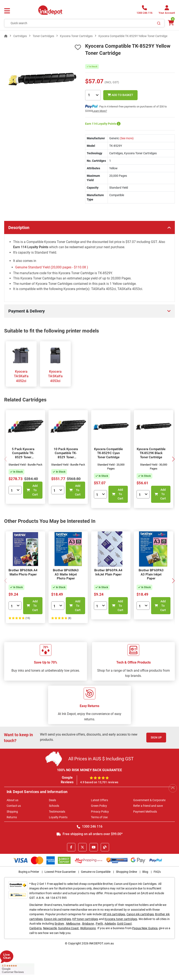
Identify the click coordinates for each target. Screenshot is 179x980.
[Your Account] (167, 11)
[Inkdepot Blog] (105, 847)
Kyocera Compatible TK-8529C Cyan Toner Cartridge (109, 453)
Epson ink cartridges (58, 919)
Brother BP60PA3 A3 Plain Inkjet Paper (151, 574)
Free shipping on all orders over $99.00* (90, 834)
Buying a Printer (29, 872)
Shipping (12, 812)
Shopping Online (126, 872)
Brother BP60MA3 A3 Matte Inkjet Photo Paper (66, 574)
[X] (82, 847)
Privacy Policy (100, 812)
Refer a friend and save (148, 806)
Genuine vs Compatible (96, 872)
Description (19, 228)
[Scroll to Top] (173, 788)
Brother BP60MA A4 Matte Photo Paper (23, 572)
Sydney (59, 924)
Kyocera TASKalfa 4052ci (21, 376)
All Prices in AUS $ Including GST (101, 759)
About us (12, 800)
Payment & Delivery (27, 311)
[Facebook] (71, 847)
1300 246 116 (90, 826)
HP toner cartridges (85, 919)
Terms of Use (99, 817)
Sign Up (156, 737)
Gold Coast (124, 924)
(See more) (126, 138)
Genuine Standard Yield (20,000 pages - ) (52, 267)
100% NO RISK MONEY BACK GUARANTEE (89, 770)
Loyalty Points (58, 817)
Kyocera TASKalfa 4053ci (55, 376)
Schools (54, 806)
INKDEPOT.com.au (101, 943)
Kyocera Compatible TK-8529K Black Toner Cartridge (151, 453)
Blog (145, 872)
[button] (173, 459)
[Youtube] (94, 847)
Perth (99, 924)
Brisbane (88, 924)
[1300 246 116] (144, 11)
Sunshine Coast (68, 928)
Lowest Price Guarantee (60, 872)
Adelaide (110, 924)
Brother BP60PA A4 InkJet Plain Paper (108, 572)
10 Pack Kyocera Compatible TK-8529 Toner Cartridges (66, 455)
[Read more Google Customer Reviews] (17, 969)
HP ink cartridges (114, 914)
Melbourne (73, 924)
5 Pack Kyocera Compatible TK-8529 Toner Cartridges (23, 455)
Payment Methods (145, 812)
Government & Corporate (149, 800)
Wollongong (88, 928)
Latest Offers (99, 800)
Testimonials (57, 812)
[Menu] (7, 11)
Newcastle (50, 928)
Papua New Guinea (145, 928)
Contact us (14, 806)
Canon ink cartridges (140, 914)
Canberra (35, 928)
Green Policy (99, 806)
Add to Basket (120, 95)
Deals (52, 800)
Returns (12, 817)
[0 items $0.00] (171, 23)
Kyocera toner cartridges (121, 919)
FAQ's (157, 872)
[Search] (159, 23)
